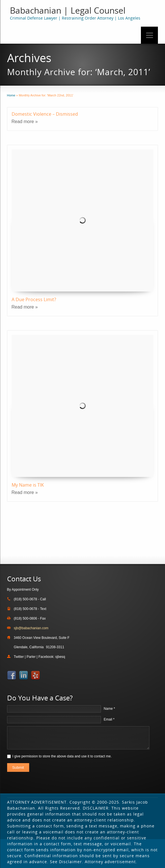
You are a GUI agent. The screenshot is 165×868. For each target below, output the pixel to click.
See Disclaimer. (67, 862)
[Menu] (149, 35)
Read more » (25, 122)
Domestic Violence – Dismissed (45, 114)
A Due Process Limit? (34, 299)
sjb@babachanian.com (31, 628)
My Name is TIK (28, 485)
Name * (109, 709)
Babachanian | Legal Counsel (68, 10)
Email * (109, 719)
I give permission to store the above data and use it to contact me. (62, 756)
